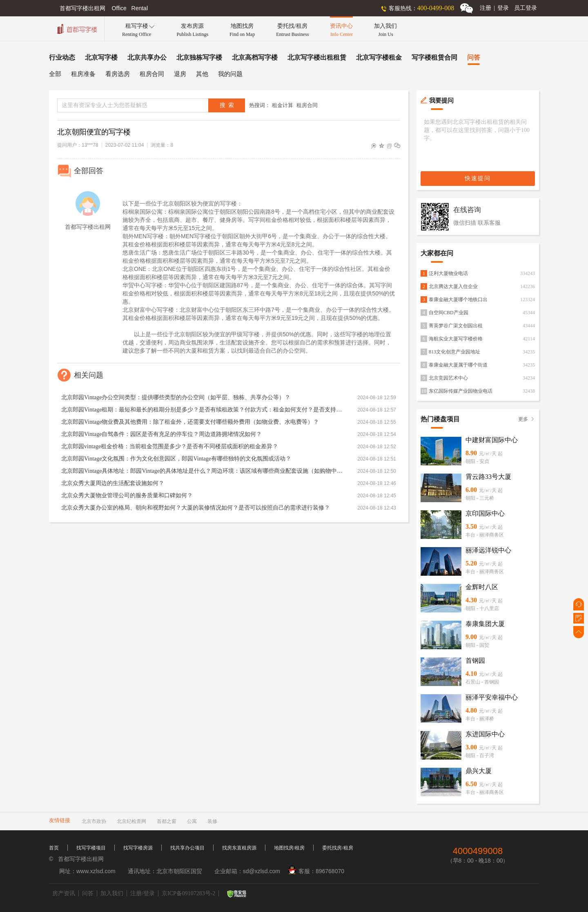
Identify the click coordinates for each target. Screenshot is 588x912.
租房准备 (83, 74)
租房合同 (152, 74)
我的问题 (230, 74)
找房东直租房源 (239, 848)
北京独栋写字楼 (199, 57)
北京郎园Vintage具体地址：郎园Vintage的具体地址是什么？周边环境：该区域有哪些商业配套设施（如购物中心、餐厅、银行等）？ (202, 471)
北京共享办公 (147, 57)
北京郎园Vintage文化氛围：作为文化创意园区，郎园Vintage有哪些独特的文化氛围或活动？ (176, 459)
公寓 (192, 821)
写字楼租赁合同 (434, 57)
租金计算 (283, 105)
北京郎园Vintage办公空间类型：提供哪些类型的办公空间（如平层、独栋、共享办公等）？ (176, 397)
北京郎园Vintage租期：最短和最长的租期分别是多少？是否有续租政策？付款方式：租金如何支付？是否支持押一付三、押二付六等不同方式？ (202, 410)
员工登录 (526, 8)
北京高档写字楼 (255, 57)
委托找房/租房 (337, 848)
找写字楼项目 (91, 848)
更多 (527, 419)
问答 (474, 57)
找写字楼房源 (138, 848)
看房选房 (118, 74)
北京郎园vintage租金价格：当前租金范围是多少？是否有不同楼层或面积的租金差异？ (170, 446)
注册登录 (494, 8)
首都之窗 (167, 821)
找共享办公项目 (187, 848)
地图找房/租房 (289, 848)
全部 (55, 74)
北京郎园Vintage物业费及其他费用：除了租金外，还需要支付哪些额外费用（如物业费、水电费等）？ (190, 422)
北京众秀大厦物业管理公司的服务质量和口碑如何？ (127, 495)
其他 (202, 74)
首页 (54, 848)
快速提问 (478, 178)
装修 (212, 821)
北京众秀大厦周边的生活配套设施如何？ (113, 483)
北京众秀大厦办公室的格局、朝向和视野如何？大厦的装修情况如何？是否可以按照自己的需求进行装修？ (196, 508)
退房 (180, 74)
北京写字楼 (101, 57)
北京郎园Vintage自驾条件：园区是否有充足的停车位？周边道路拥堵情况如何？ (161, 434)
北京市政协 (94, 821)
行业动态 (62, 57)
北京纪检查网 (131, 821)
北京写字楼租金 (379, 57)
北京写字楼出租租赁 (317, 57)
